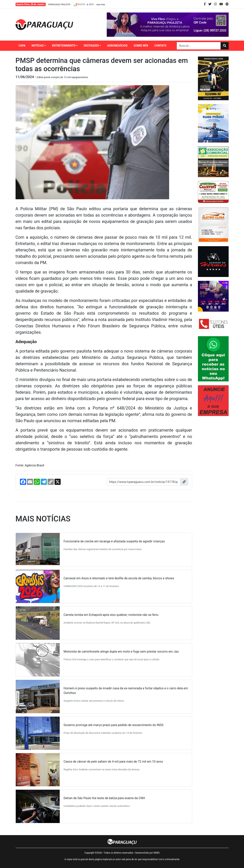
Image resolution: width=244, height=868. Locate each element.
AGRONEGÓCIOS (117, 46)
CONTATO (160, 46)
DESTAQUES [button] (91, 46)
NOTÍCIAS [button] (38, 46)
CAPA (22, 46)
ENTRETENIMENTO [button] (64, 46)
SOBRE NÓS (141, 46)
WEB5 (156, 853)
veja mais (101, 5)
